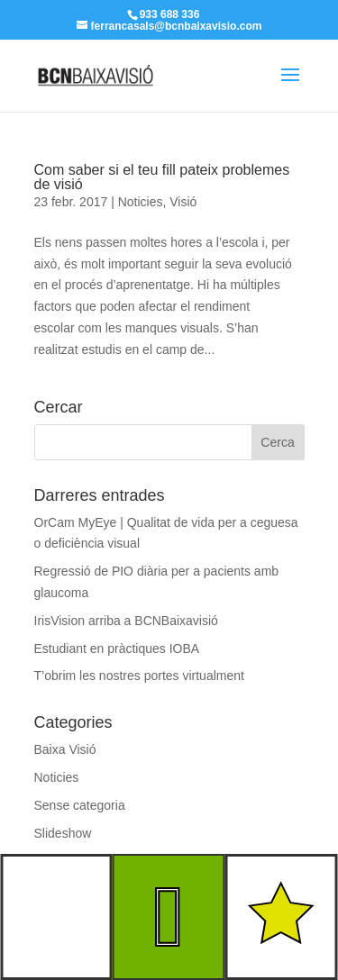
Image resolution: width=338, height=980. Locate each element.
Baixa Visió (65, 749)
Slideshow (63, 833)
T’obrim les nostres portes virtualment (139, 676)
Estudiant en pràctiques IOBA (117, 649)
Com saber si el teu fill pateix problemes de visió (162, 177)
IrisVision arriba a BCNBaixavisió (126, 621)
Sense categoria (80, 805)
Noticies (141, 202)
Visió (183, 202)
